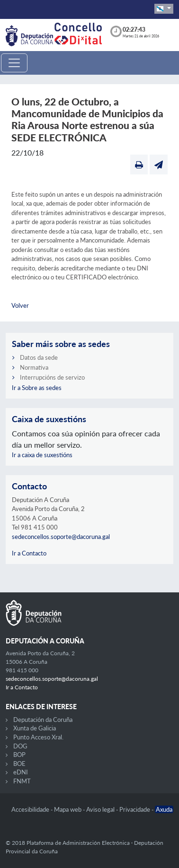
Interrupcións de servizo (52, 377)
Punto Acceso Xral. (38, 737)
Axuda (164, 809)
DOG (20, 746)
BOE (19, 764)
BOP (19, 755)
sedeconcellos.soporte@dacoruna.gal (61, 537)
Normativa (34, 367)
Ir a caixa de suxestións (42, 455)
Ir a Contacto (29, 553)
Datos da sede (39, 357)
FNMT (22, 781)
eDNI (21, 772)
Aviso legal (101, 809)
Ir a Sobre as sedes (37, 388)
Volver (20, 305)
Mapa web (68, 809)
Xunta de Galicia (35, 728)
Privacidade (135, 809)
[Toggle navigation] (14, 63)
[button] (164, 9)
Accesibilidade (31, 809)
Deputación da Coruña (43, 720)
